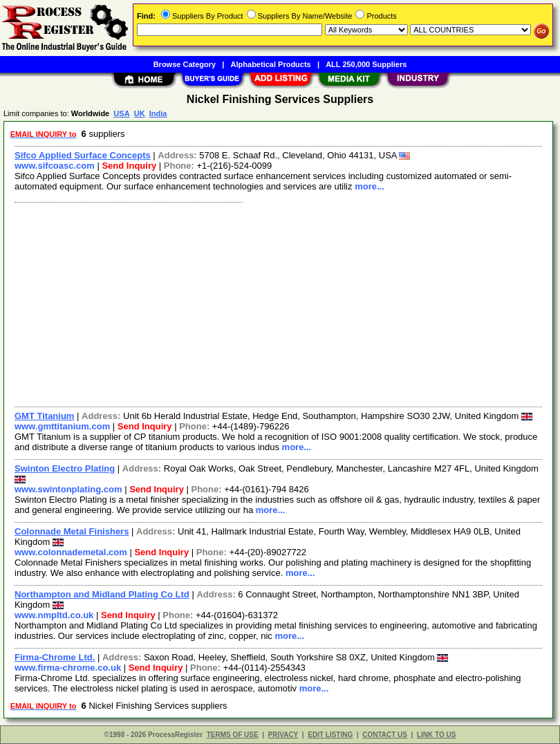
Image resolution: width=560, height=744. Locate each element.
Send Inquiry (129, 166)
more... (370, 186)
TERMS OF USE (233, 735)
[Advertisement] (276, 303)
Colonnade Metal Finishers (72, 531)
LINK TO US (436, 735)
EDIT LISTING (330, 735)
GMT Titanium (44, 416)
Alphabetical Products (271, 64)
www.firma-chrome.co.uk (68, 668)
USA (121, 113)
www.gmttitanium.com (62, 426)
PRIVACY (283, 735)
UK (140, 113)
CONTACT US (385, 735)
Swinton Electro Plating (65, 468)
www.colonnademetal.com (71, 552)
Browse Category (185, 64)
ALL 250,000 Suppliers (366, 64)
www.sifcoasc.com (55, 166)
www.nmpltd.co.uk (54, 615)
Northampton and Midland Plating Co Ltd (102, 594)
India (158, 113)
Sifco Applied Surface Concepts (83, 155)
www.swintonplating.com (68, 489)
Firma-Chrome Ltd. (55, 657)
